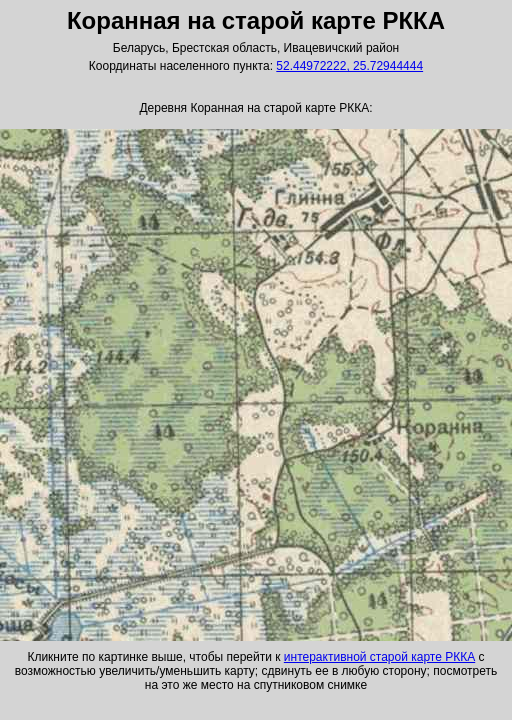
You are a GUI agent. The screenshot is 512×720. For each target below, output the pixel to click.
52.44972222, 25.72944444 (349, 66)
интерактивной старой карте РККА (379, 657)
